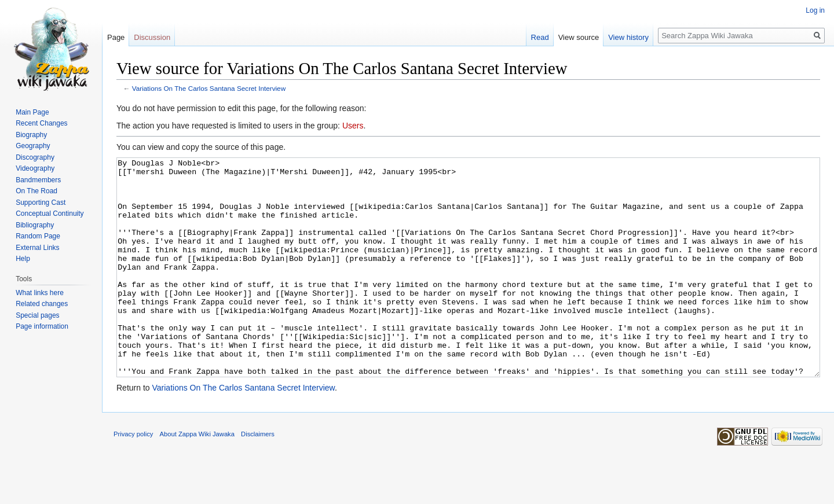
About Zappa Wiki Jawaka (197, 477)
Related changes (42, 304)
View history (628, 37)
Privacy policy (133, 477)
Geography (33, 146)
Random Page (38, 236)
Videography (35, 168)
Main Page (32, 112)
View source (579, 37)
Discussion (152, 37)
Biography (31, 135)
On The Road (36, 191)
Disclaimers (258, 477)
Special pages (37, 315)
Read (540, 37)
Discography (35, 157)
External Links (37, 248)
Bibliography (35, 225)
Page (116, 37)
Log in (815, 10)
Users (353, 126)
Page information (42, 326)
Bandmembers (38, 180)
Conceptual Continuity (50, 214)
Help (23, 259)
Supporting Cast (41, 203)
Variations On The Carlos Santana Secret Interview (209, 88)
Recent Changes (41, 123)
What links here (40, 293)
